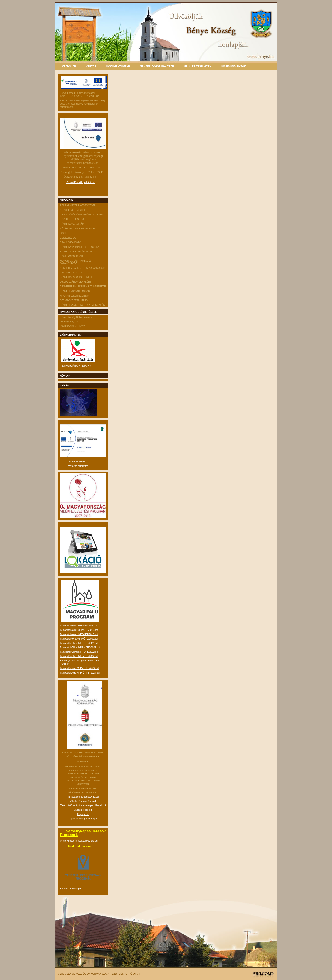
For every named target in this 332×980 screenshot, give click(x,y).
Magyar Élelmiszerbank (76, 296)
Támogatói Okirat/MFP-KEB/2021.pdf (79, 643)
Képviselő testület (73, 210)
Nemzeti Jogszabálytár (157, 66)
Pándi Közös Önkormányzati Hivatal (83, 215)
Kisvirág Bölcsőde (72, 256)
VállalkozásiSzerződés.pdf (83, 801)
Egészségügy (69, 238)
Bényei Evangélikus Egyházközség (82, 305)
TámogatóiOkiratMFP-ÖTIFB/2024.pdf (80, 668)
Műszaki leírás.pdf (83, 810)
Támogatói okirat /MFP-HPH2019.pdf (79, 634)
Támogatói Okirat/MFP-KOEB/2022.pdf (80, 648)
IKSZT (63, 233)
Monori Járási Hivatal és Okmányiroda (76, 262)
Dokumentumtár (118, 66)
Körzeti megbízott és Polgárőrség (83, 268)
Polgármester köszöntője (78, 205)
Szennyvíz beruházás (74, 300)
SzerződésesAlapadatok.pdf (81, 182)
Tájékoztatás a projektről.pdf (83, 819)
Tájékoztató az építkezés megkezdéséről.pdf (83, 806)
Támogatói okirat (77, 462)
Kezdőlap (69, 66)
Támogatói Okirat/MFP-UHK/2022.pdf (79, 652)
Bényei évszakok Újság (75, 291)
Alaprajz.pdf (83, 814)
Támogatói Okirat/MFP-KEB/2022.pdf (79, 656)
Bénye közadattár (72, 224)
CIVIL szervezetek (71, 273)
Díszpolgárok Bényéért (76, 282)
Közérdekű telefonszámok (78, 229)
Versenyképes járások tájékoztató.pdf (79, 841)
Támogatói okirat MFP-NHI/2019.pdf (79, 626)
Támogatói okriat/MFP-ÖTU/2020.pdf (79, 639)
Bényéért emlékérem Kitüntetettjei (83, 287)
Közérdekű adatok (72, 219)
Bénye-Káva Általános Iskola (79, 252)
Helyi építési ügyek (198, 66)
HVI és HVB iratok (234, 66)
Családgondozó (71, 242)
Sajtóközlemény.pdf (71, 889)
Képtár (91, 66)
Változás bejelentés (78, 466)
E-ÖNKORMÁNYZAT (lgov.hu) (75, 366)
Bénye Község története (76, 277)
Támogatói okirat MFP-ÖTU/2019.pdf (79, 630)
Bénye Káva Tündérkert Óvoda (80, 247)
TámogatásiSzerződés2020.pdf (83, 797)
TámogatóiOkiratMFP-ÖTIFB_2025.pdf (80, 673)
